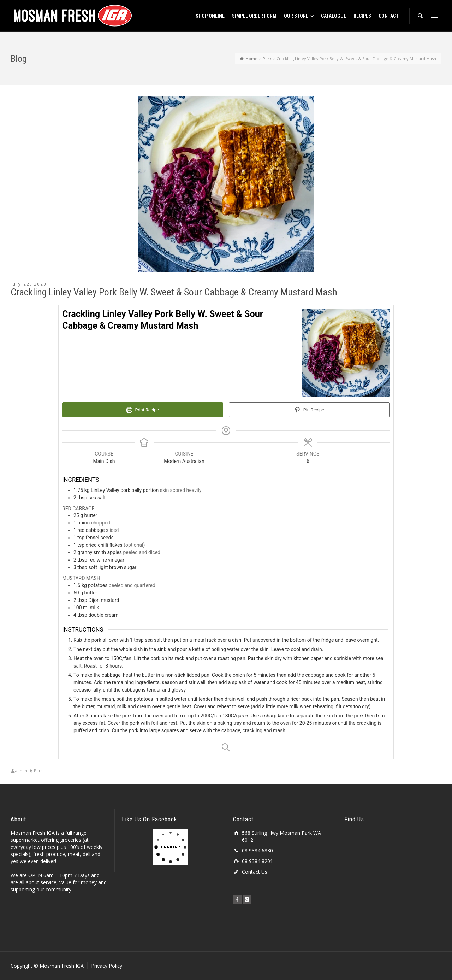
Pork (38, 771)
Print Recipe (143, 410)
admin (21, 771)
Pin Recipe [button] (309, 410)
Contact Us (255, 872)
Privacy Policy (107, 966)
